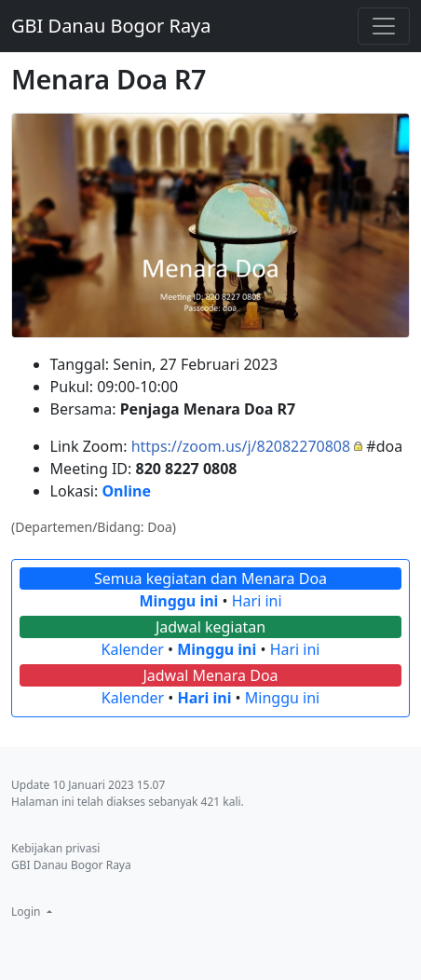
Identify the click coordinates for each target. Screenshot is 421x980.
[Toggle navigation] (384, 26)
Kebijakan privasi (55, 848)
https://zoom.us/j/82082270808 (241, 446)
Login (27, 912)
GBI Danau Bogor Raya (111, 26)
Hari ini (257, 601)
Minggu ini (178, 601)
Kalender (133, 649)
